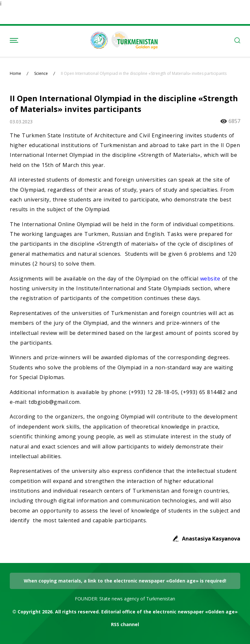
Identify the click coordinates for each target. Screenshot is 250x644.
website (211, 279)
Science (41, 74)
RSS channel (125, 624)
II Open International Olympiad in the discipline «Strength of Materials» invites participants (144, 74)
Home (15, 74)
